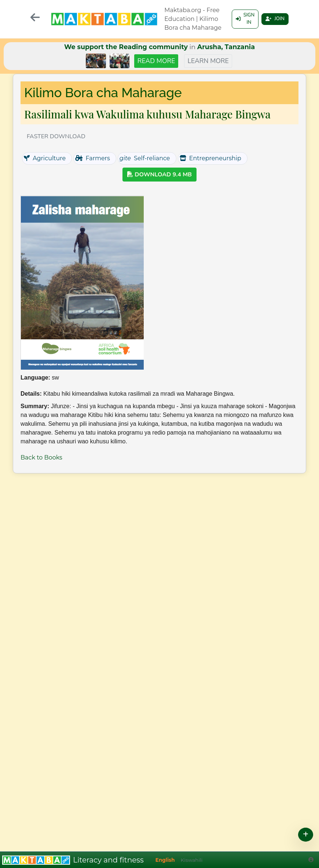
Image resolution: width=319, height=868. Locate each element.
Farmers (93, 158)
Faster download (56, 136)
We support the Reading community (126, 47)
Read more (156, 61)
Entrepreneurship (210, 158)
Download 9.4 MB (159, 175)
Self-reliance (145, 158)
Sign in (241, 19)
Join (274, 19)
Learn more (208, 61)
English (165, 860)
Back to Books (41, 457)
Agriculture (45, 158)
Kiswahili (192, 860)
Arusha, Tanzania (226, 47)
